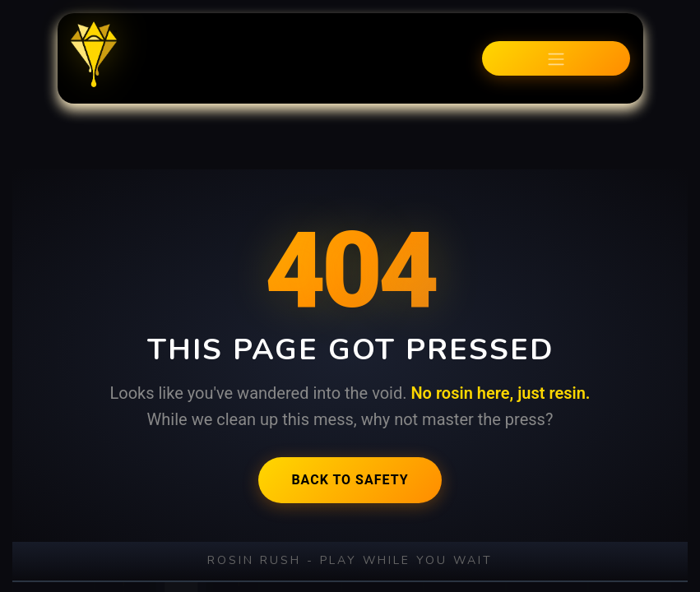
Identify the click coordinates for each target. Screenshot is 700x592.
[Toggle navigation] (556, 58)
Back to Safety (350, 480)
